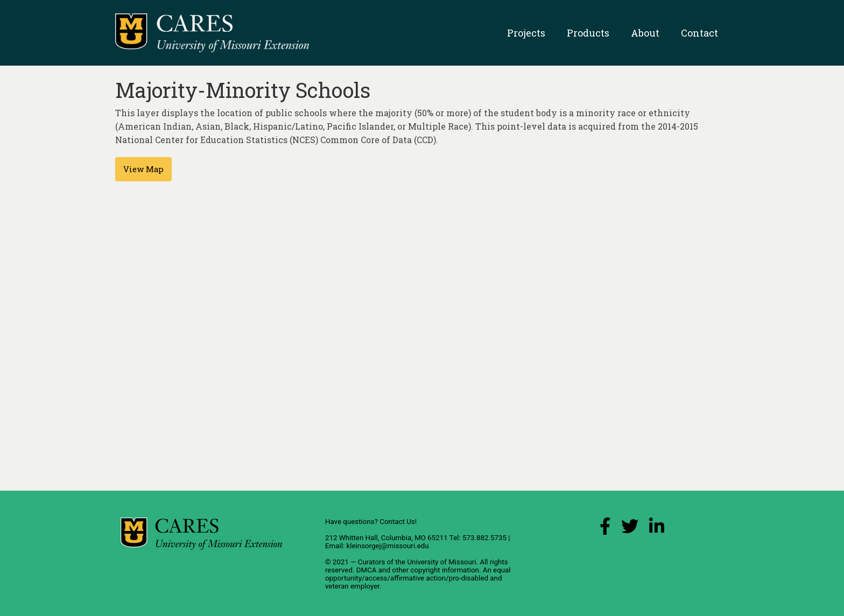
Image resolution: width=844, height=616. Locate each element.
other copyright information (435, 570)
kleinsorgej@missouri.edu (387, 546)
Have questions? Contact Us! (371, 522)
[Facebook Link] (605, 529)
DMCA (367, 570)
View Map (143, 169)
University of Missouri (441, 562)
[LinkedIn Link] (657, 529)
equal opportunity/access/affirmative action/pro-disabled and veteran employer (418, 578)
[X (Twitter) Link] (630, 529)
